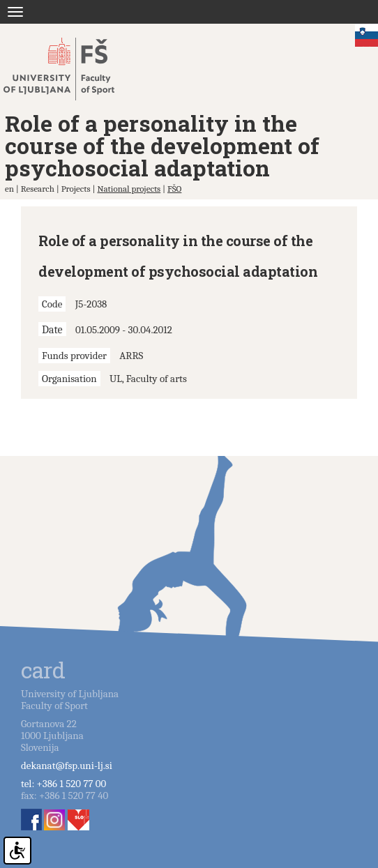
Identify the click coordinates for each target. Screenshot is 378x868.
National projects (129, 189)
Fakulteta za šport (71, 69)
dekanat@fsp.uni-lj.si (67, 766)
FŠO (174, 189)
